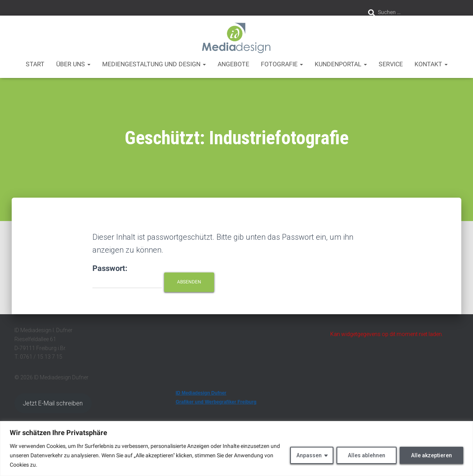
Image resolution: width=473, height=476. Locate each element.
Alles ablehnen (367, 455)
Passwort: (127, 276)
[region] (236, 449)
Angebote (233, 64)
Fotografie (282, 64)
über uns (73, 64)
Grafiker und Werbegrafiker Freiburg (216, 402)
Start (35, 64)
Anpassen (309, 455)
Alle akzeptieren (431, 455)
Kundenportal (341, 64)
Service (391, 64)
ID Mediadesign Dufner (201, 393)
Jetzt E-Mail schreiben (53, 403)
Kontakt (431, 64)
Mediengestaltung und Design (154, 64)
